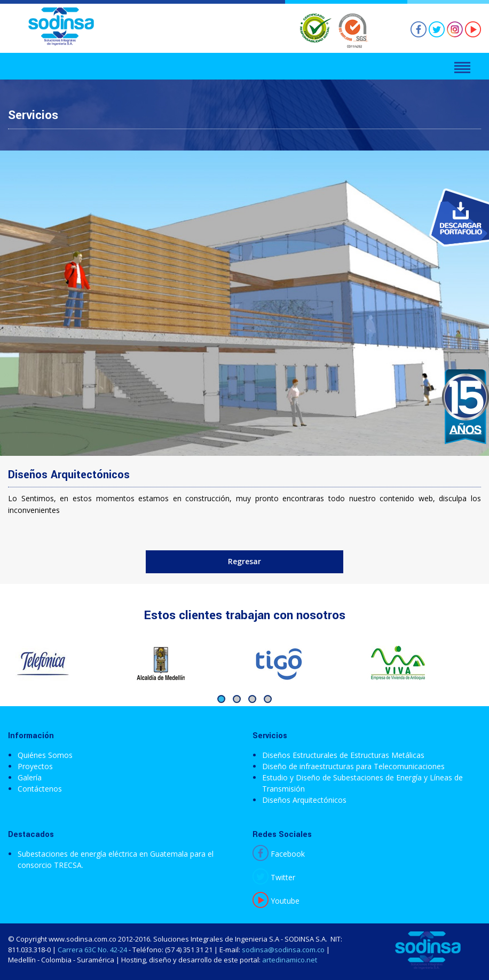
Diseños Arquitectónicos (304, 800)
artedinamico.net (290, 960)
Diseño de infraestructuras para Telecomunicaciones (353, 766)
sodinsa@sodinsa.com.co (283, 950)
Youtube (276, 901)
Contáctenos (40, 789)
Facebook (279, 854)
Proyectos (35, 766)
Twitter (274, 877)
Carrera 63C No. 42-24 (92, 950)
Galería (30, 777)
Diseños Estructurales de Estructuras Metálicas (343, 755)
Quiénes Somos (45, 755)
